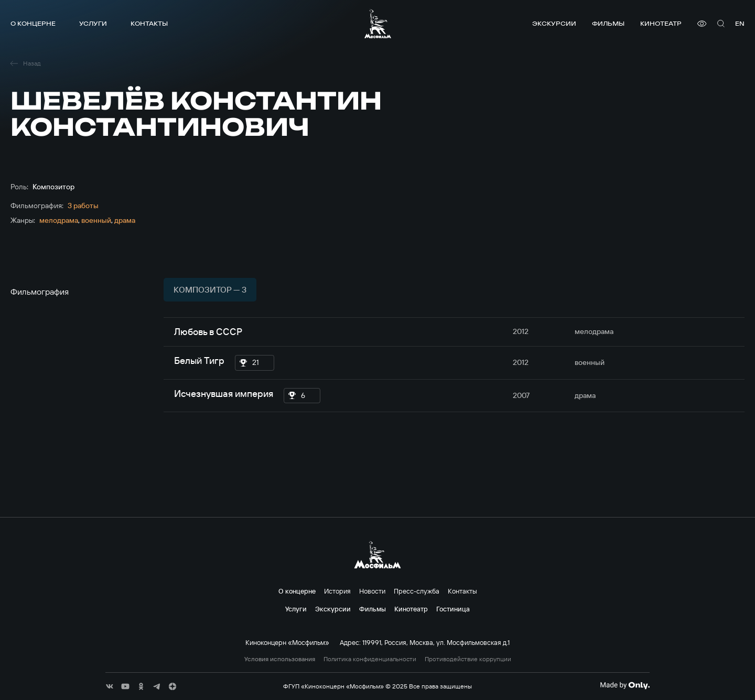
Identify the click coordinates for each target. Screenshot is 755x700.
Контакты (149, 23)
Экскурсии (554, 23)
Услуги (93, 23)
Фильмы (608, 23)
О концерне (33, 23)
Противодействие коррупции (468, 659)
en (740, 23)
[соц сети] (110, 686)
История (337, 591)
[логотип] (378, 24)
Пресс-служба (417, 591)
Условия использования (280, 659)
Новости (372, 591)
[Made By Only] (625, 685)
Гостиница (453, 609)
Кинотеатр (661, 23)
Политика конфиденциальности (370, 659)
